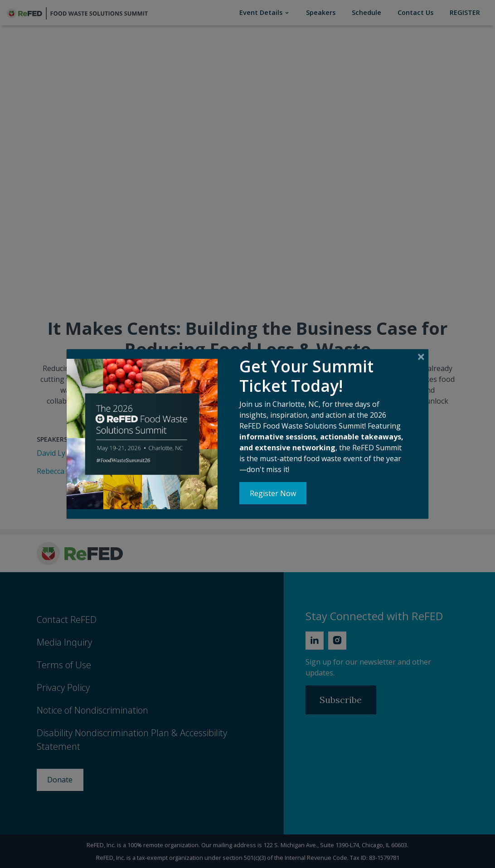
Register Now (273, 493)
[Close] (421, 357)
